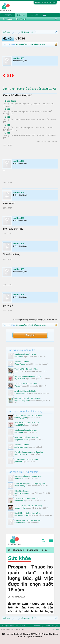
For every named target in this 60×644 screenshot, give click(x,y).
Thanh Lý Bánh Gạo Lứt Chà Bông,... (29, 415)
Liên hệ (47, 626)
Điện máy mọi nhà (22, 401)
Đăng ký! (30, 335)
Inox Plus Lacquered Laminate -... (28, 459)
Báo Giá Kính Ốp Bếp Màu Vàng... (28, 437)
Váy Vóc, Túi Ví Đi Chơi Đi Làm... (28, 423)
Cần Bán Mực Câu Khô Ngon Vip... (28, 520)
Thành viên (34, 15)
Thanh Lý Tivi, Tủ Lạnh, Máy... (26, 369)
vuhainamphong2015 (24, 128)
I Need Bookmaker (22, 491)
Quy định (56, 629)
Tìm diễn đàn (8, 19)
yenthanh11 (19, 462)
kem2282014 (20, 425)
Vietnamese (20, 626)
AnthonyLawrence (22, 447)
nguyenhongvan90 (22, 104)
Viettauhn (18, 371)
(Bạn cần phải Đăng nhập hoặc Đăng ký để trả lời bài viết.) (36, 320)
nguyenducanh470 (22, 440)
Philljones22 (19, 393)
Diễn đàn (21, 15)
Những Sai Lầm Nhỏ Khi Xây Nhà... (28, 476)
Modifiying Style (8, 626)
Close (7, 109)
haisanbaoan (20, 523)
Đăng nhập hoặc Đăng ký (45, 2)
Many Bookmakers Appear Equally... (29, 452)
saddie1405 (19, 58)
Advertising (39, 626)
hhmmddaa (19, 357)
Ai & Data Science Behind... (25, 391)
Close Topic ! (11, 101)
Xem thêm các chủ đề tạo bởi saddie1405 (30, 89)
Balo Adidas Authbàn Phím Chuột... (28, 376)
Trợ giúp (55, 626)
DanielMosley (20, 364)
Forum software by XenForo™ (13, 629)
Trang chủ (8, 15)
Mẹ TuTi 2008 (20, 379)
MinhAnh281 (20, 478)
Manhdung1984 (21, 112)
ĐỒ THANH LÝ (10, 130)
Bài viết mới (21, 19)
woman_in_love (21, 418)
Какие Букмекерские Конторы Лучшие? (30, 484)
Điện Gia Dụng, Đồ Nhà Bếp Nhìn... (29, 398)
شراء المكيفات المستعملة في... (26, 354)
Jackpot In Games (22, 362)
